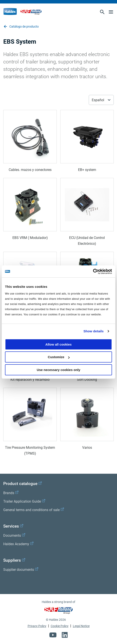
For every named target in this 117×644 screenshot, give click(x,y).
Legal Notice (81, 626)
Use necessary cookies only (58, 370)
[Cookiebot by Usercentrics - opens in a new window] (93, 272)
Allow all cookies (59, 344)
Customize (59, 357)
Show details (94, 331)
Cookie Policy (60, 626)
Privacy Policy (37, 626)
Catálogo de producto (21, 26)
